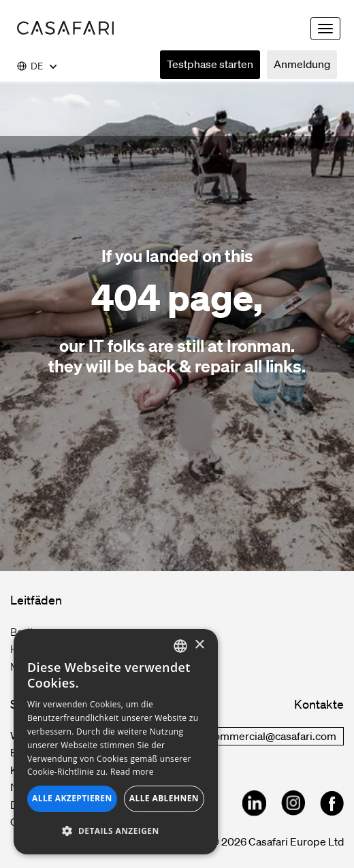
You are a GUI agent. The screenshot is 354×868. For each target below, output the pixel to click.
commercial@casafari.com (272, 736)
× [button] (199, 645)
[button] (116, 831)
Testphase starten (210, 64)
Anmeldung (302, 64)
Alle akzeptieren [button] (72, 798)
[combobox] (180, 646)
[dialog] (116, 742)
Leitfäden (36, 600)
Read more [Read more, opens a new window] (132, 772)
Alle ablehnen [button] (164, 798)
